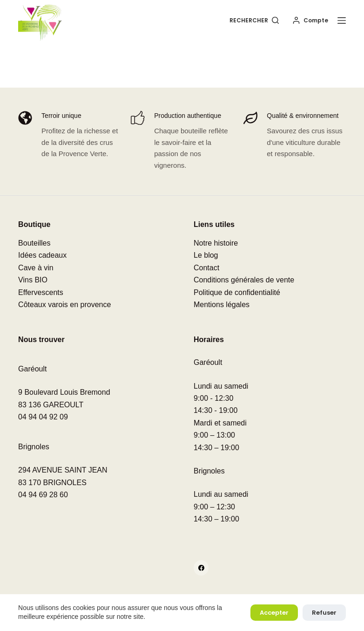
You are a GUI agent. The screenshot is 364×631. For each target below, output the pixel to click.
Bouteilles (34, 243)
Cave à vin (36, 268)
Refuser (324, 613)
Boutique (34, 224)
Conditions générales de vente (244, 280)
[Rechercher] (254, 21)
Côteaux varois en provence (64, 305)
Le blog (206, 255)
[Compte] (310, 21)
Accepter (274, 613)
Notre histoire (216, 243)
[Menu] (342, 21)
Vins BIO (33, 280)
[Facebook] (201, 568)
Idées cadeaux (42, 255)
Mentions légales (222, 305)
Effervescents (41, 292)
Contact (206, 268)
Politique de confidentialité (237, 292)
